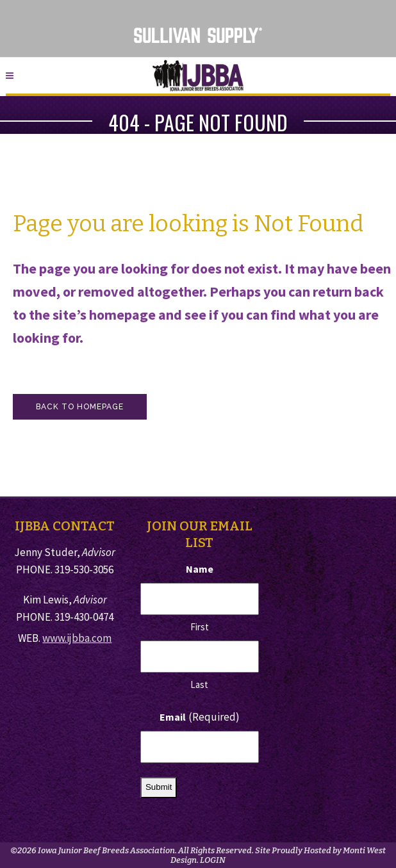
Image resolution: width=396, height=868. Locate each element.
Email (200, 717)
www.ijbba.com (77, 638)
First (200, 627)
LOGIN (213, 860)
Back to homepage (80, 407)
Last (199, 684)
